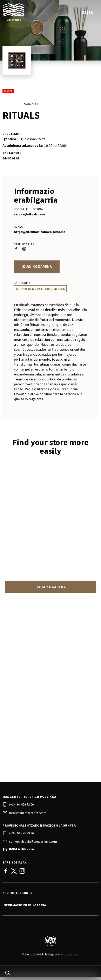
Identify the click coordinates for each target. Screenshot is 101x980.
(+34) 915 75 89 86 (21, 833)
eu (91, 12)
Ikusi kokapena (37, 267)
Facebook (6, 871)
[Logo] (50, 941)
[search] (8, 973)
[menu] (94, 973)
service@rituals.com (30, 214)
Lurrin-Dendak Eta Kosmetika (40, 289)
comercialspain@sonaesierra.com (33, 841)
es (84, 12)
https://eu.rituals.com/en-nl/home (40, 232)
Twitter (14, 871)
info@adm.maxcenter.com (28, 813)
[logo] (27, 12)
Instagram (22, 871)
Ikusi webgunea (22, 849)
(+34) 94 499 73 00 (21, 804)
